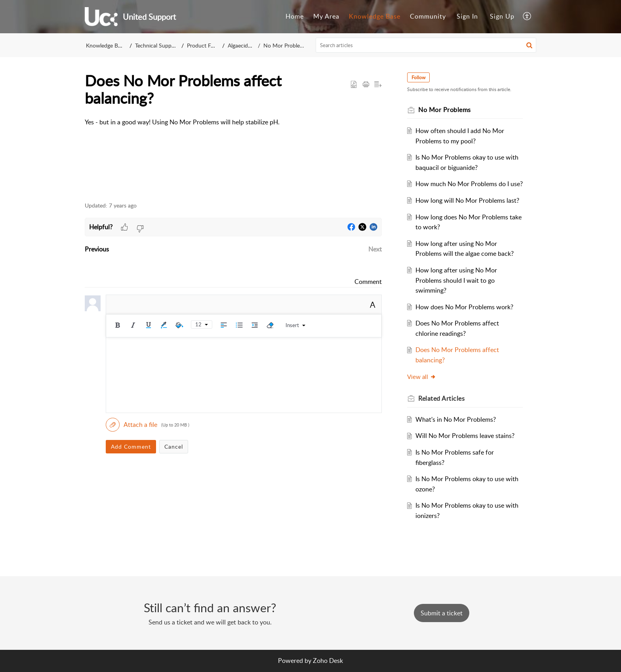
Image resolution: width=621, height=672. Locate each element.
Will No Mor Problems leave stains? (465, 436)
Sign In (467, 16)
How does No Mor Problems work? (464, 307)
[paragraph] (233, 122)
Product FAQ (203, 45)
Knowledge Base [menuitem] (375, 16)
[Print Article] (366, 85)
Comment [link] (368, 282)
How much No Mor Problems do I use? (469, 184)
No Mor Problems (285, 45)
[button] (529, 45)
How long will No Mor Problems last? (467, 200)
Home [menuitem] (295, 16)
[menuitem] (295, 17)
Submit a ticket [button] (442, 613)
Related (441, 398)
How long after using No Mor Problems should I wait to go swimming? (456, 280)
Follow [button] (418, 77)
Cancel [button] (174, 446)
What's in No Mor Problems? (456, 419)
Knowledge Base (106, 45)
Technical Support (157, 45)
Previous (97, 249)
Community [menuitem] (428, 16)
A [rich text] (373, 305)
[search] (426, 45)
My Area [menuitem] (326, 16)
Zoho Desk (328, 661)
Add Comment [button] (131, 446)
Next (375, 249)
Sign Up (502, 16)
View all (422, 377)
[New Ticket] (442, 613)
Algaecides (241, 45)
